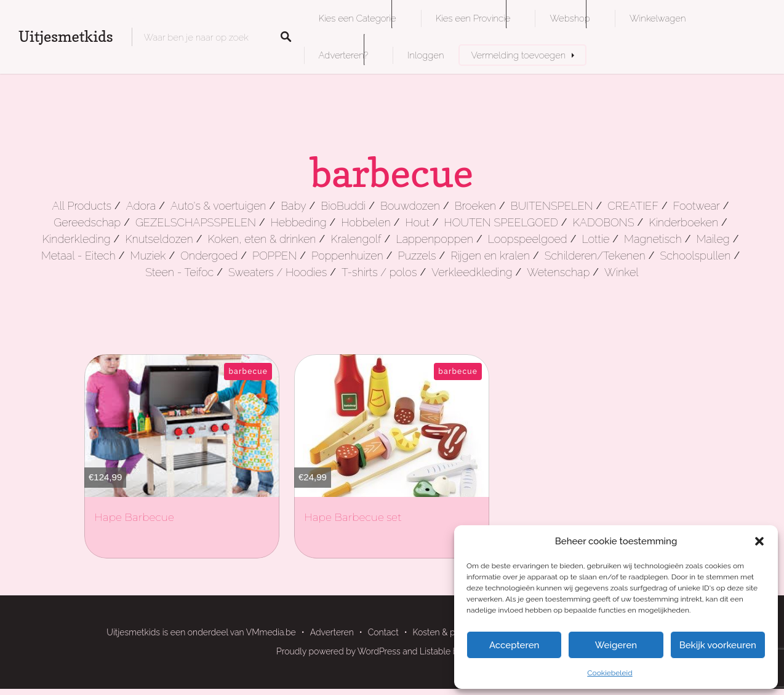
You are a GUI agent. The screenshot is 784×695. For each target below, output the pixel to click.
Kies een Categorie (358, 18)
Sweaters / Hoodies (278, 272)
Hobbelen (366, 222)
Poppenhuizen (347, 256)
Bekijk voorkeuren (718, 645)
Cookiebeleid (610, 673)
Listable (435, 651)
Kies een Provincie (473, 18)
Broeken (475, 206)
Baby (293, 206)
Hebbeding (299, 222)
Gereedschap (87, 222)
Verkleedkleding (472, 272)
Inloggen (426, 55)
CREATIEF (633, 206)
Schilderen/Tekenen (595, 256)
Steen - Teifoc (179, 272)
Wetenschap (558, 272)
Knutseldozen (159, 239)
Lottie (596, 239)
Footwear (697, 206)
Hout (418, 222)
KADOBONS (604, 222)
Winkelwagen (658, 18)
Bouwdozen (410, 206)
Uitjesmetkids (66, 37)
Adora (141, 206)
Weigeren (616, 645)
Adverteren (332, 632)
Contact (383, 632)
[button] (759, 541)
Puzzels (417, 256)
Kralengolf (356, 239)
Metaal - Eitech (78, 256)
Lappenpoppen (434, 239)
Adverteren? (344, 55)
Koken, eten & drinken (262, 239)
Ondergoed (209, 256)
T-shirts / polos (379, 272)
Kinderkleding (77, 239)
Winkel (622, 272)
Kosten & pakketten (451, 632)
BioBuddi (343, 206)
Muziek (148, 256)
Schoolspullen (695, 256)
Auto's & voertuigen (218, 206)
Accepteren (514, 645)
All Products (82, 206)
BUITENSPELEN (552, 206)
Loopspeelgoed (528, 239)
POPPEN (274, 256)
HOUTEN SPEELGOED (501, 222)
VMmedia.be (271, 632)
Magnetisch (653, 239)
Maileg (713, 239)
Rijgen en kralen (490, 256)
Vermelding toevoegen (518, 55)
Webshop (570, 18)
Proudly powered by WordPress (338, 651)
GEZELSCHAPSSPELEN (196, 222)
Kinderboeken (683, 222)
